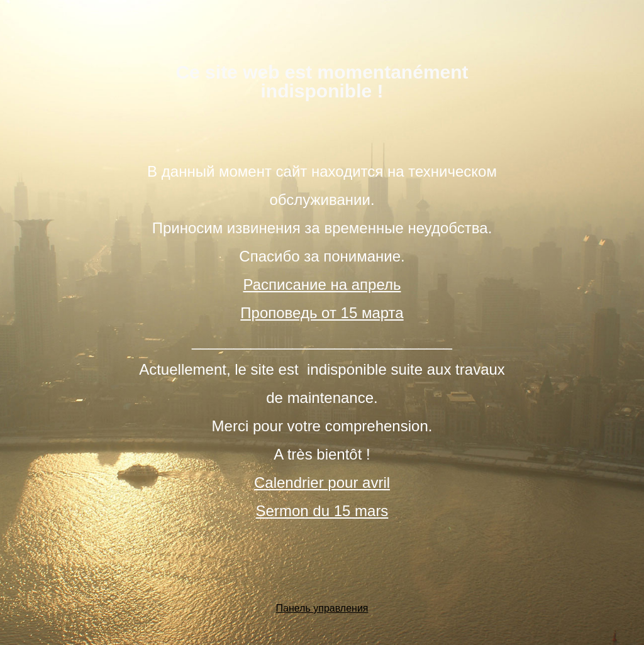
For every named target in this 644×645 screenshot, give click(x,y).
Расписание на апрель (322, 284)
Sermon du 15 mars (322, 511)
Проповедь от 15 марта (322, 313)
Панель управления (322, 608)
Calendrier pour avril (322, 482)
